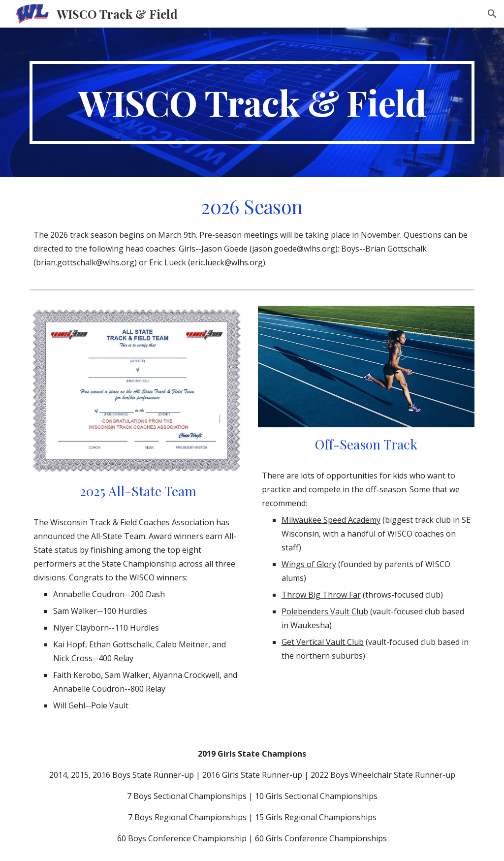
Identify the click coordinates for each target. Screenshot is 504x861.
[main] (252, 102)
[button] (492, 14)
